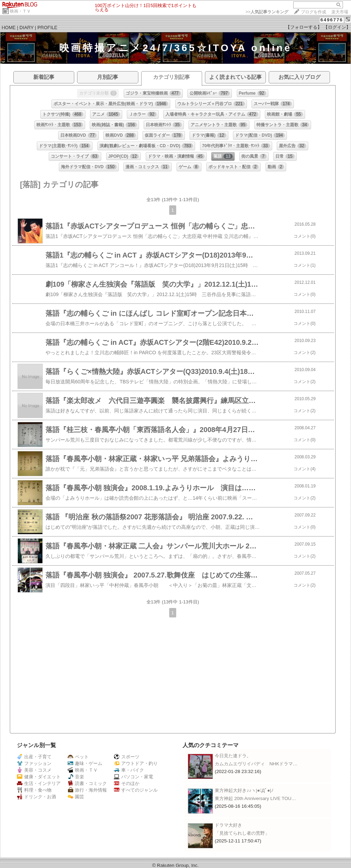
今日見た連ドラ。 (233, 756)
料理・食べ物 (34, 790)
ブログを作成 (314, 12)
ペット (78, 757)
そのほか (127, 783)
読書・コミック (87, 783)
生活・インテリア (39, 783)
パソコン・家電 (133, 777)
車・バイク (129, 770)
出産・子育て (34, 757)
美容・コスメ (34, 770)
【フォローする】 (304, 27)
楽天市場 (340, 12)
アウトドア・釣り (136, 763)
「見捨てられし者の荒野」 (242, 833)
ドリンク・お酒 (36, 797)
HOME (9, 28)
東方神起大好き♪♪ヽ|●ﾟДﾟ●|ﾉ (244, 790)
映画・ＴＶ (20, 11)
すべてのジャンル (136, 790)
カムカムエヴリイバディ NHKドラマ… (256, 764)
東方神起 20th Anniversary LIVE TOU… (255, 798)
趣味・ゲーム (85, 763)
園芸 (76, 797)
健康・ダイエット (39, 777)
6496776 (332, 20)
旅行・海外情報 (87, 790)
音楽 (76, 777)
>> (267, 12)
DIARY (27, 28)
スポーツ (127, 757)
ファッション (34, 763)
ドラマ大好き (228, 825)
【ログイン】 (337, 27)
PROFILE (47, 28)
